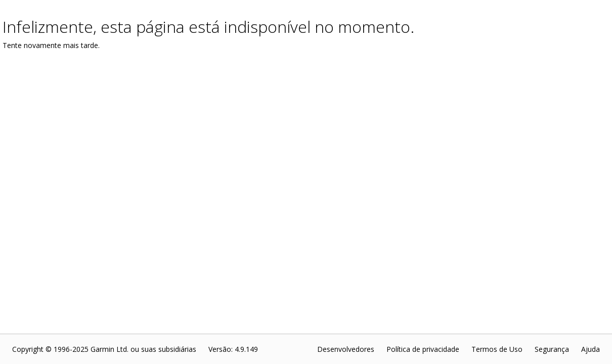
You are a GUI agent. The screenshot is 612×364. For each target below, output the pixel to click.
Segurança (552, 349)
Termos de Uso (497, 349)
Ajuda (591, 349)
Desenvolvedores (346, 349)
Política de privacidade (423, 349)
